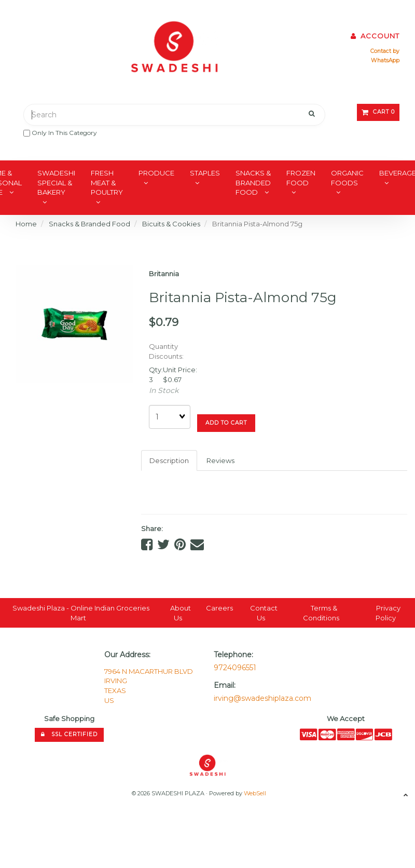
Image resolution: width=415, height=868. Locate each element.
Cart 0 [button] (378, 112)
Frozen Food (301, 178)
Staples (205, 173)
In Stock (164, 390)
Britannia (164, 274)
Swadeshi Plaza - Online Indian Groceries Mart (81, 613)
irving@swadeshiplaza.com (262, 698)
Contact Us (264, 613)
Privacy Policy (388, 613)
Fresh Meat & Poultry (107, 182)
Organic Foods (347, 178)
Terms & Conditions (321, 613)
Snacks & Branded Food (253, 182)
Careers (219, 608)
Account (375, 36)
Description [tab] (169, 460)
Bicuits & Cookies (171, 224)
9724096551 (235, 668)
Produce (156, 173)
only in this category (60, 133)
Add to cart (226, 423)
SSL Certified (69, 734)
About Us (181, 613)
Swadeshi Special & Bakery (56, 182)
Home (26, 224)
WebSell (255, 793)
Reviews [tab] (220, 460)
